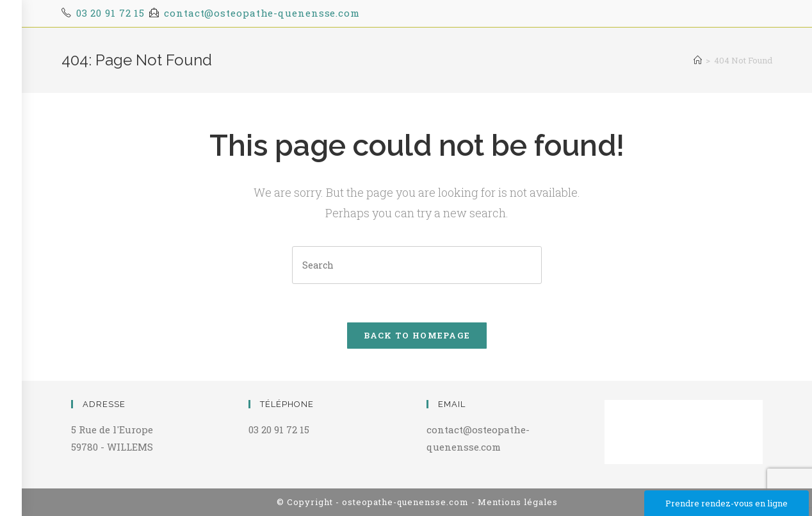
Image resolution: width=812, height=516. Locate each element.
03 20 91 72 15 (111, 13)
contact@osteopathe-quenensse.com (262, 13)
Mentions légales (518, 502)
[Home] (698, 60)
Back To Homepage (417, 335)
